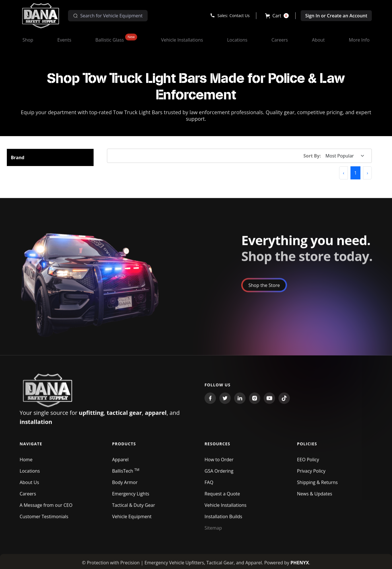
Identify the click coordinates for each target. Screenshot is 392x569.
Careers (28, 497)
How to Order (219, 462)
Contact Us (240, 16)
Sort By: (312, 156)
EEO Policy (308, 462)
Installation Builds (223, 519)
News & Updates (314, 497)
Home (26, 462)
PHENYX (300, 566)
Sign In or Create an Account (336, 16)
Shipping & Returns (317, 485)
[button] (277, 16)
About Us (29, 485)
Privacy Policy (311, 474)
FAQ (209, 485)
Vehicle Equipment (132, 519)
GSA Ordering (219, 474)
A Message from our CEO (46, 508)
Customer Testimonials (44, 519)
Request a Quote (222, 497)
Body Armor (125, 485)
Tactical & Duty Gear (134, 508)
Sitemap (213, 531)
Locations (30, 474)
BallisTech (126, 474)
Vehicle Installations (226, 508)
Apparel (120, 462)
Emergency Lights (131, 497)
